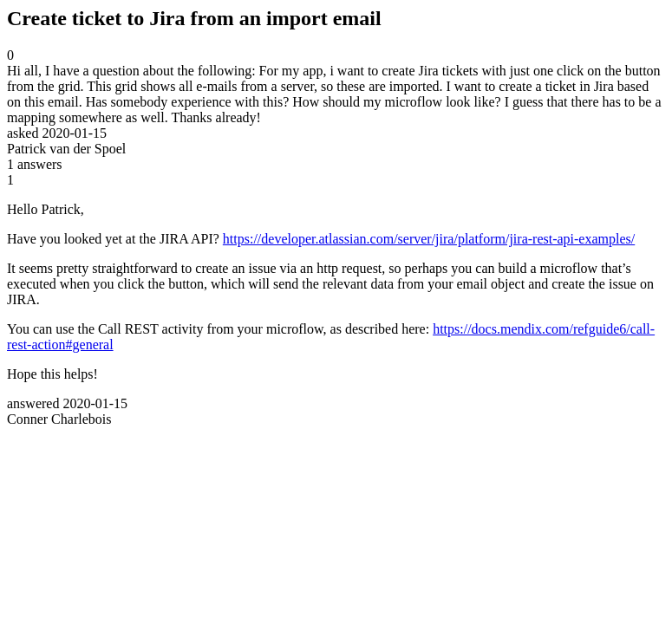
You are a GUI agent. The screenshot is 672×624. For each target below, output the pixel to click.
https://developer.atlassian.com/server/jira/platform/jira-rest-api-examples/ (429, 239)
